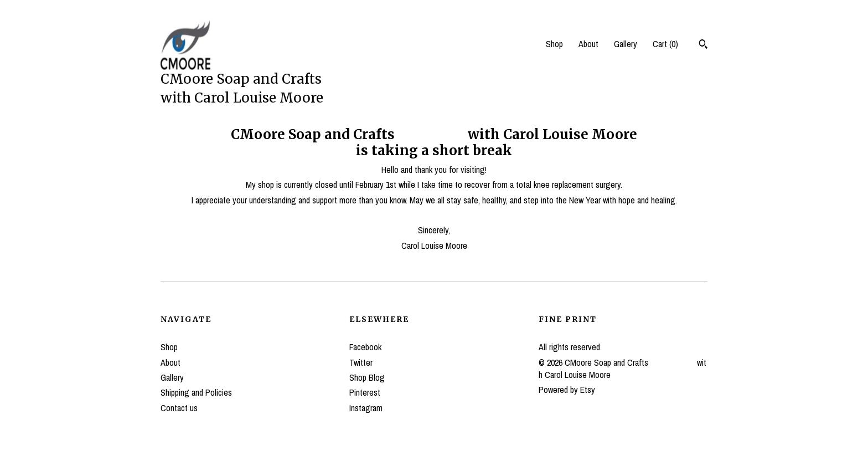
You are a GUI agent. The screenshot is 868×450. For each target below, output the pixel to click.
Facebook (365, 347)
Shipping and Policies (196, 392)
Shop (554, 44)
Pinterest (365, 392)
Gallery (626, 44)
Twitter (361, 362)
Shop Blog (367, 377)
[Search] (703, 45)
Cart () (665, 44)
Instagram (366, 408)
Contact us (179, 408)
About (588, 44)
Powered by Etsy (567, 390)
